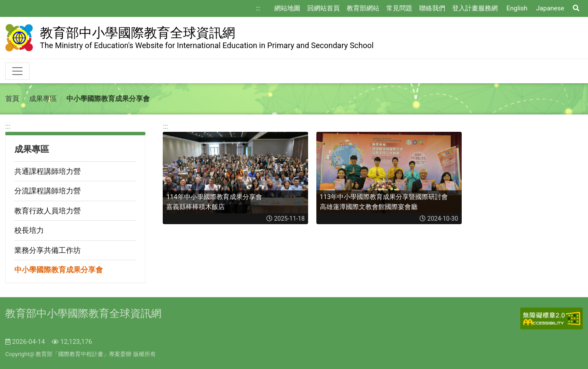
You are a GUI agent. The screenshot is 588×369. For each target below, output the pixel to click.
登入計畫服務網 (475, 8)
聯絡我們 (432, 8)
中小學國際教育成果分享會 (59, 270)
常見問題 (399, 8)
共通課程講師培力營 (48, 171)
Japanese (550, 8)
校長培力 (29, 230)
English (517, 8)
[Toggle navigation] (17, 71)
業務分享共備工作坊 (48, 250)
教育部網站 (363, 8)
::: (258, 8)
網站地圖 (287, 8)
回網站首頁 (324, 8)
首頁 (12, 99)
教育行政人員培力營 (48, 211)
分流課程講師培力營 (48, 191)
